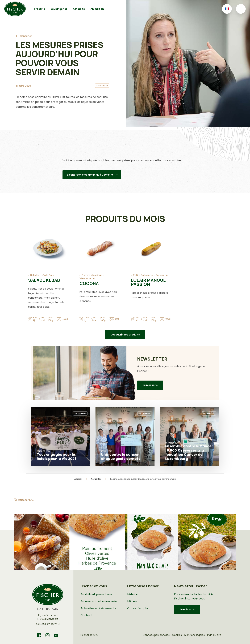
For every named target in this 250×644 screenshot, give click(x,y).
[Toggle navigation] (241, 9)
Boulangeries (59, 9)
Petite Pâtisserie (143, 275)
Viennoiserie (87, 278)
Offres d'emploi (138, 608)
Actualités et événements (98, 608)
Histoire (132, 594)
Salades (35, 275)
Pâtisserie (162, 275)
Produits (39, 9)
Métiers (132, 601)
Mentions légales (195, 635)
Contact (86, 615)
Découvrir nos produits (125, 335)
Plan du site (214, 635)
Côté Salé (48, 275)
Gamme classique (92, 275)
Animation (97, 9)
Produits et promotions (96, 594)
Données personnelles (156, 635)
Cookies (177, 635)
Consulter (26, 36)
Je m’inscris (150, 385)
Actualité (79, 9)
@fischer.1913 (26, 500)
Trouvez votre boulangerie (99, 601)
